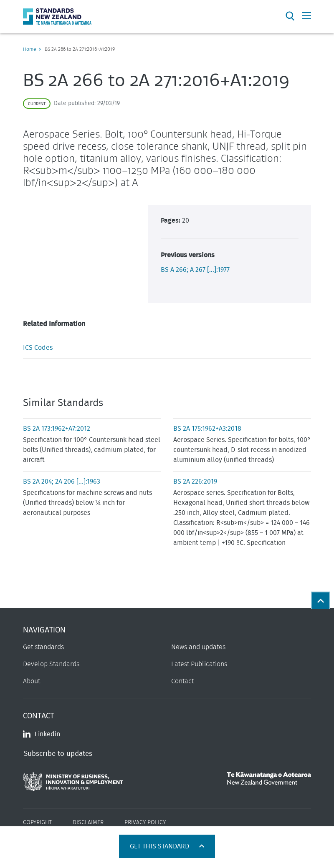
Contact (182, 681)
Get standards (43, 647)
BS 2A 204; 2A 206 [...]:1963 (62, 482)
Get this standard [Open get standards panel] (160, 846)
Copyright (37, 823)
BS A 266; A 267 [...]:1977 (195, 270)
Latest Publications (199, 664)
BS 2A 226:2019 (195, 482)
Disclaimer (88, 823)
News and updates (198, 647)
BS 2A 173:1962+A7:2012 (57, 429)
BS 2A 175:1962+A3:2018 (207, 429)
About (32, 681)
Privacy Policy (145, 823)
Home (29, 49)
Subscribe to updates (58, 754)
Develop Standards (51, 664)
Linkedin (42, 734)
